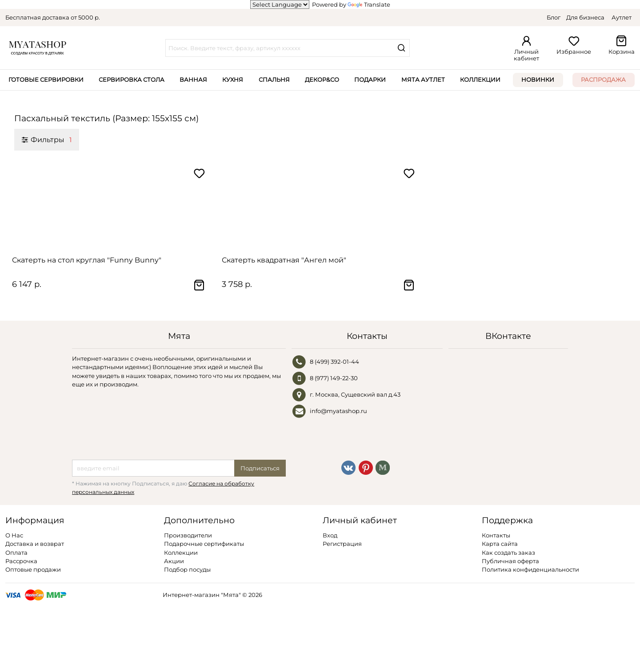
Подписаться (260, 468)
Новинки (538, 80)
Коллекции (480, 80)
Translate (369, 4)
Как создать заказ (508, 553)
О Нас (14, 535)
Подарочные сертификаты (204, 544)
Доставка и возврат (35, 544)
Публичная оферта (510, 561)
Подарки (370, 80)
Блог (554, 17)
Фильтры (47, 139)
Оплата (16, 553)
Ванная (193, 80)
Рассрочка (21, 561)
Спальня (274, 80)
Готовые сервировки (46, 80)
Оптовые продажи (33, 569)
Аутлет (622, 17)
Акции (174, 561)
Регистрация (342, 544)
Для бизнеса (585, 17)
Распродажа (603, 80)
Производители (188, 535)
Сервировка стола (132, 80)
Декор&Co (322, 80)
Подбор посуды (187, 569)
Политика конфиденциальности (530, 569)
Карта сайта (500, 544)
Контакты (496, 535)
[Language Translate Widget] (280, 4)
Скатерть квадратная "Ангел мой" (284, 260)
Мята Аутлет (423, 80)
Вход (330, 535)
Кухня (233, 80)
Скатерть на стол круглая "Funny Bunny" (87, 260)
